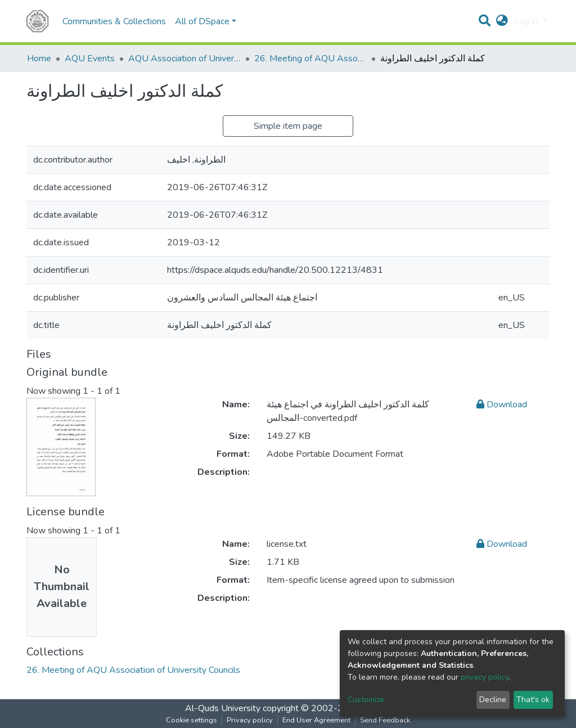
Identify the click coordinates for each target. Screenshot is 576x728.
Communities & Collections (114, 21)
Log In (527, 21)
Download (502, 405)
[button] (502, 21)
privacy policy (485, 677)
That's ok (533, 700)
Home (39, 59)
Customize (366, 700)
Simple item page (288, 126)
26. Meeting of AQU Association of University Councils (310, 59)
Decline (493, 700)
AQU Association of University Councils (184, 59)
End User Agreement (316, 720)
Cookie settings (192, 720)
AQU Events (90, 59)
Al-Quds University (223, 708)
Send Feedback (385, 720)
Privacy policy (250, 720)
